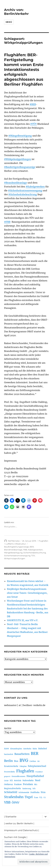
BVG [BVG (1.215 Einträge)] (24, 760)
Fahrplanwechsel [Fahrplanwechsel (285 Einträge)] (37, 766)
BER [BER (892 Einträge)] (35, 754)
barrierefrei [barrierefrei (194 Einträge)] (9, 754)
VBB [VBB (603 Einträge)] (7, 802)
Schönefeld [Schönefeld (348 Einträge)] (11, 792)
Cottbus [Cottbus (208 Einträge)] (33, 761)
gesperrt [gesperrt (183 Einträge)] (7, 776)
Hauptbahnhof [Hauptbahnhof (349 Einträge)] (35, 776)
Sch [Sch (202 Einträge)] (34, 788)
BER (32, 547)
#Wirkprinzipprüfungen (18, 159)
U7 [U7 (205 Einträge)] (45, 797)
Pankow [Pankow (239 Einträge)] (18, 784)
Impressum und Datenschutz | (22, 830)
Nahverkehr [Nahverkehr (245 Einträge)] (28, 781)
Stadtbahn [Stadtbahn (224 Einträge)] (35, 792)
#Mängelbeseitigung (20, 136)
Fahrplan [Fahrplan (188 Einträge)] (23, 766)
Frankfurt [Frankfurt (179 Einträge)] (39, 772)
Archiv (8, 728)
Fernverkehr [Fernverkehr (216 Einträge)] (10, 772)
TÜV (33, 556)
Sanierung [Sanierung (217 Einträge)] (27, 788)
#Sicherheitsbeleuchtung (23, 194)
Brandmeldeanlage (13, 550)
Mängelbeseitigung (13, 553)
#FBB (7, 222)
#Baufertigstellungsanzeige (20, 167)
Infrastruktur (20, 544)
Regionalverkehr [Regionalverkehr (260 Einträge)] (13, 788)
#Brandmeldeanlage (16, 183)
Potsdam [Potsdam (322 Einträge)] (28, 784)
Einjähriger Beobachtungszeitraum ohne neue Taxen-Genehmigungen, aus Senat (27, 593)
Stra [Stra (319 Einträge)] (43, 792)
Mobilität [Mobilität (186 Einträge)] (18, 781)
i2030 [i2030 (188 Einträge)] (6, 781)
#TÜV (33, 124)
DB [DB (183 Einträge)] (38, 761)
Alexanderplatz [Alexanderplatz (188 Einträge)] (16, 749)
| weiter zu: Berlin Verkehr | (19, 823)
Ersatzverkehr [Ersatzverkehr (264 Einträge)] (11, 766)
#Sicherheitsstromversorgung (25, 190)
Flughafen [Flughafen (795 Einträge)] (25, 771)
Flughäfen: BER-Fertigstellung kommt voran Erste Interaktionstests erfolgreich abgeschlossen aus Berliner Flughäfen (24, 70)
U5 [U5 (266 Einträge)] (41, 797)
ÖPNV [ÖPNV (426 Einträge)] (16, 803)
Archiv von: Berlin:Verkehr (16, 12)
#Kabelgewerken (35, 187)
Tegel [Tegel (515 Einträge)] (29, 797)
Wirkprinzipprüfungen (15, 558)
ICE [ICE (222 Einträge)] (11, 780)
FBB (25, 550)
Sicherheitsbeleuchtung (35, 553)
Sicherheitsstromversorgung (17, 556)
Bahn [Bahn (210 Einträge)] (35, 749)
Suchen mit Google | (16, 837)
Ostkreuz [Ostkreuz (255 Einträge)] (8, 784)
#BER (33, 104)
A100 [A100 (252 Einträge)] (7, 749)
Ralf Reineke (14, 541)
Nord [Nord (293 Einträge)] (38, 780)
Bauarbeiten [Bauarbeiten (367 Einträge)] (22, 754)
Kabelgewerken (35, 550)
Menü (9, 22)
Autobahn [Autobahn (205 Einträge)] (27, 749)
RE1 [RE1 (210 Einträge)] (36, 784)
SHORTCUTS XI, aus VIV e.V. (23, 620)
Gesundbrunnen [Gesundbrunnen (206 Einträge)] (18, 776)
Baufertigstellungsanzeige (16, 547)
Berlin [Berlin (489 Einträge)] (8, 761)
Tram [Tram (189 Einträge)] (36, 798)
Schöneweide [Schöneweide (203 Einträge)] (24, 792)
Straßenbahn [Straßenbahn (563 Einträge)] (14, 797)
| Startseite (10, 817)
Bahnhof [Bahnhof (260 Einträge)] (43, 749)
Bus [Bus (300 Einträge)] (16, 761)
